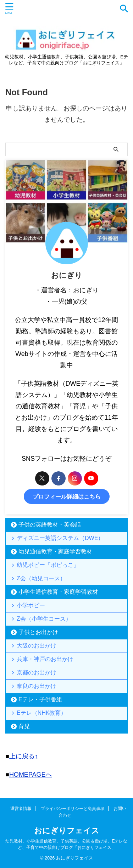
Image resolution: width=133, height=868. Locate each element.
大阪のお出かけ (37, 646)
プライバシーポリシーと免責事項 (73, 809)
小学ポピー (31, 605)
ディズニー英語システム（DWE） (60, 538)
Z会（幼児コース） (41, 578)
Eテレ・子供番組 (40, 699)
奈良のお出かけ (37, 686)
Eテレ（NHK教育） (41, 713)
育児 (24, 726)
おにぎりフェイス (67, 831)
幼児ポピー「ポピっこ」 (48, 565)
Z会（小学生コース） (44, 619)
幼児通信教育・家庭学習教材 (55, 551)
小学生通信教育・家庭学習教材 (58, 592)
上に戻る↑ (24, 756)
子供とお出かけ (38, 632)
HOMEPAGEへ (31, 775)
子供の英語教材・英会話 (50, 525)
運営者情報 (21, 809)
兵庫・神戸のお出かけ (45, 659)
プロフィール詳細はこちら (67, 496)
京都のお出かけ (37, 672)
